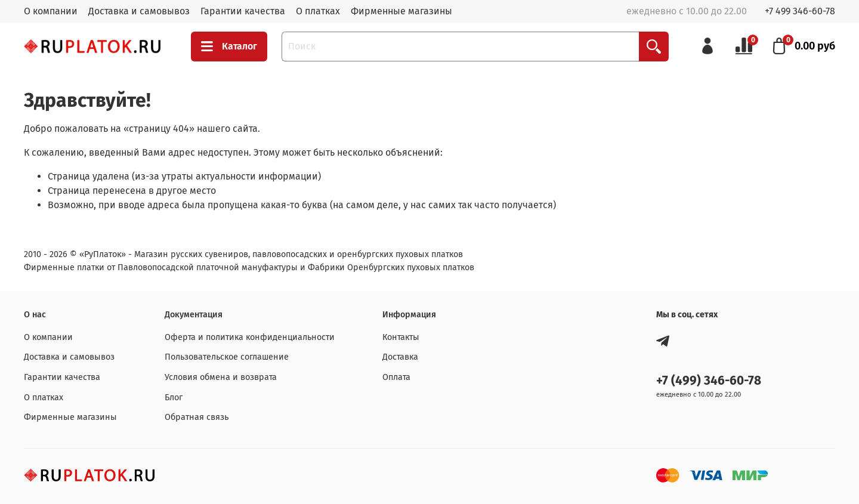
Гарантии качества (243, 11)
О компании (51, 11)
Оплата (396, 377)
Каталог (229, 47)
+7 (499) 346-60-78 (709, 381)
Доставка (400, 357)
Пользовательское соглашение (227, 357)
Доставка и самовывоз (139, 11)
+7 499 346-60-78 (800, 11)
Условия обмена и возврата (221, 377)
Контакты (401, 337)
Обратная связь (197, 417)
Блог (174, 398)
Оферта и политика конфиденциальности (250, 337)
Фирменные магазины (401, 11)
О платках (318, 11)
